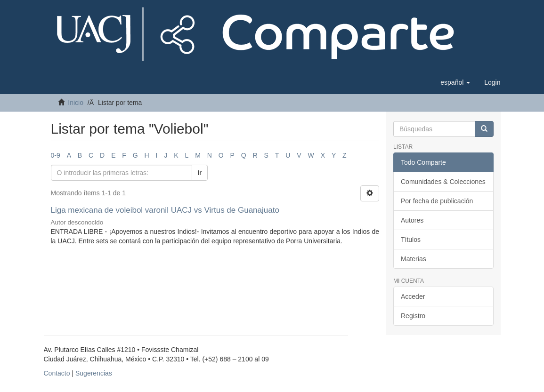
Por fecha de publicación (437, 201)
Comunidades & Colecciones (443, 182)
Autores (412, 220)
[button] (455, 82)
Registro (413, 316)
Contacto (57, 373)
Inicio (76, 103)
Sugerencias (94, 373)
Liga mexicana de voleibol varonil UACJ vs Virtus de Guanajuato (166, 210)
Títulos (411, 240)
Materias (414, 259)
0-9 (56, 155)
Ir (200, 173)
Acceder (413, 296)
